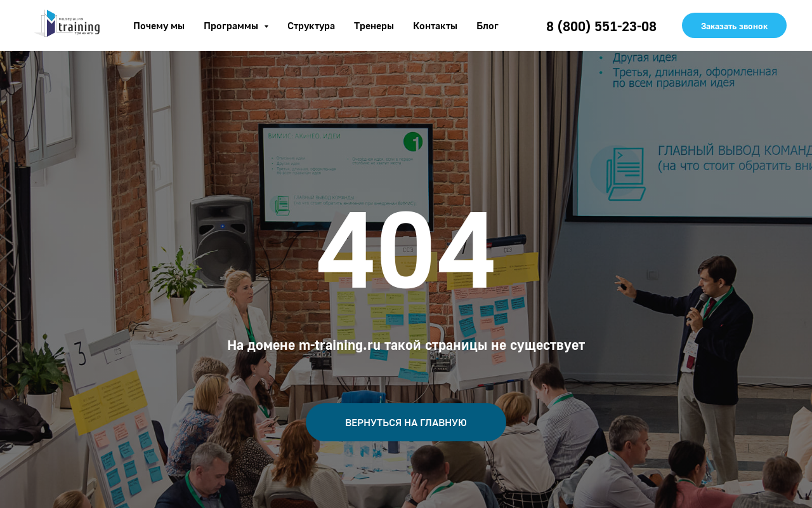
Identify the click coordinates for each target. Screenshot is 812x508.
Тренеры (374, 25)
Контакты (435, 25)
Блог (488, 25)
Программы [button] (232, 25)
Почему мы (159, 25)
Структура (311, 25)
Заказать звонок (734, 26)
